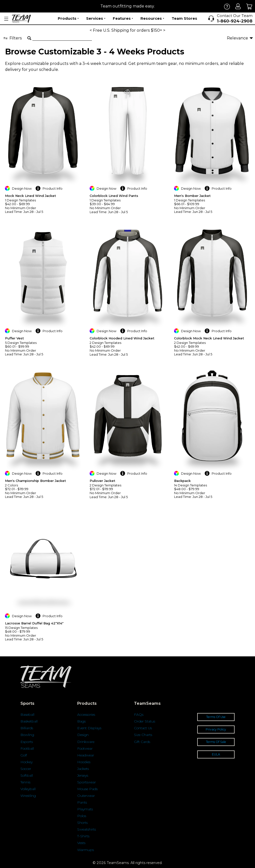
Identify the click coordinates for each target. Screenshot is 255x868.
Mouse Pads (87, 789)
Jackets (83, 769)
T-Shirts (83, 836)
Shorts (82, 823)
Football (27, 748)
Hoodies (84, 762)
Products (68, 18)
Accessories (86, 715)
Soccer (26, 769)
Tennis (25, 782)
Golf (24, 755)
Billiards (27, 728)
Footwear (85, 748)
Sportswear (87, 782)
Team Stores (184, 18)
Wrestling (28, 796)
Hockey (27, 762)
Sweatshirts (87, 829)
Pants (82, 802)
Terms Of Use (216, 717)
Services (96, 18)
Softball (27, 775)
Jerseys (83, 775)
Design (83, 735)
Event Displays (89, 728)
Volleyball (28, 789)
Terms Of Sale (216, 742)
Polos (82, 816)
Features (123, 18)
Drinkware (86, 742)
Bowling (27, 735)
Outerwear (86, 796)
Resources (152, 18)
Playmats (85, 809)
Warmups (86, 850)
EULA (216, 754)
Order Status (145, 721)
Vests (81, 843)
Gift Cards (142, 742)
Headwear (86, 755)
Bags (81, 721)
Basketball (29, 721)
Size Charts (143, 735)
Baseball (27, 715)
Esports (27, 742)
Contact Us (143, 728)
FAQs (139, 715)
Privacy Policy (216, 729)
